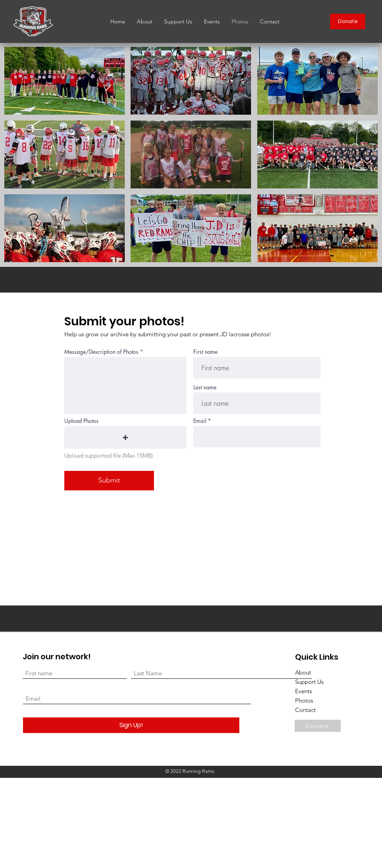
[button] (65, 81)
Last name (205, 387)
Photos (304, 700)
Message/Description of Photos (101, 352)
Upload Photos (81, 421)
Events (303, 691)
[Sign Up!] (131, 725)
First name (205, 352)
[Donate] (348, 21)
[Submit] (109, 481)
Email (200, 421)
